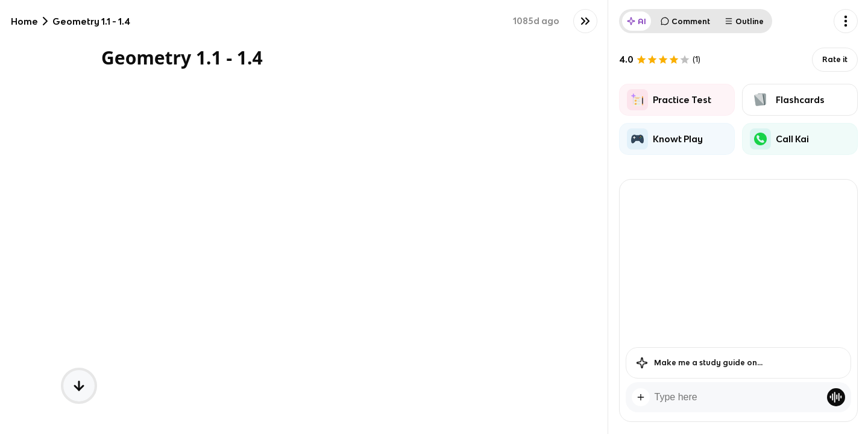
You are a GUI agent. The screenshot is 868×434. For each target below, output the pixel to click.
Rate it (835, 59)
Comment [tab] (685, 21)
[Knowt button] (585, 21)
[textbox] (738, 397)
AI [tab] (637, 21)
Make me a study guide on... (699, 363)
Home (24, 21)
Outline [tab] (744, 21)
